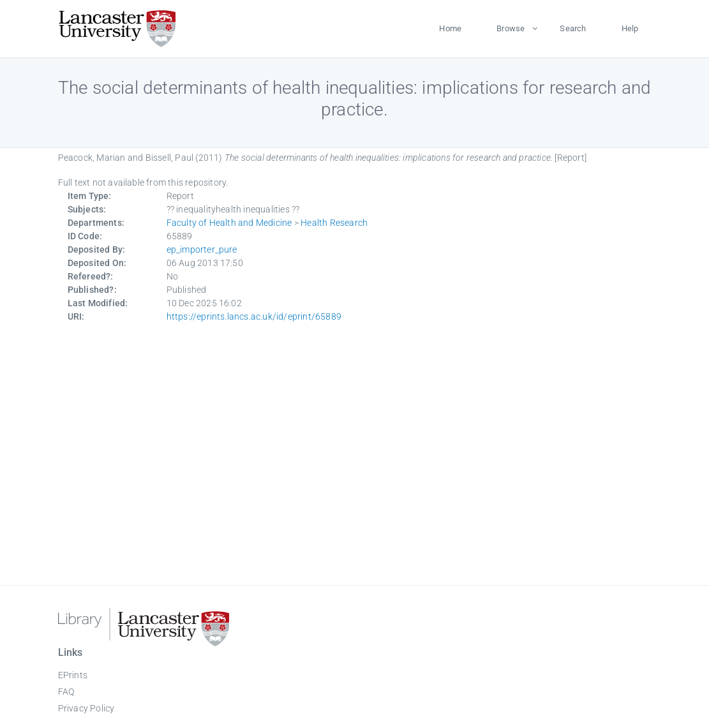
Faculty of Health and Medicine (229, 223)
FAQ (66, 692)
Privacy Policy (86, 708)
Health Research (334, 223)
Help (630, 28)
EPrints (73, 675)
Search (573, 28)
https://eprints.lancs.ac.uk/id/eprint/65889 (254, 316)
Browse (511, 28)
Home (450, 28)
